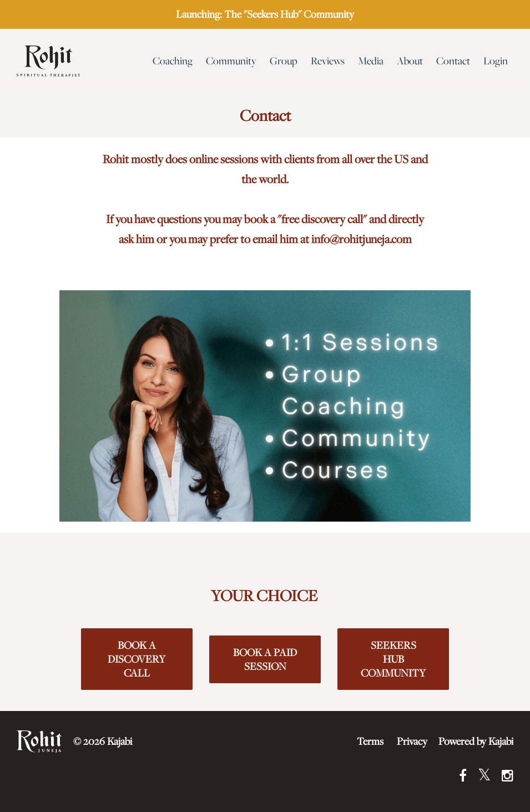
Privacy (412, 741)
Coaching (173, 61)
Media (371, 61)
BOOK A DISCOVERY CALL (137, 659)
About (410, 61)
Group (284, 61)
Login (496, 61)
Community (231, 61)
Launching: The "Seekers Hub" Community (265, 14)
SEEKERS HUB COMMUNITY (393, 659)
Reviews (328, 61)
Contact (453, 61)
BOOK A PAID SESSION (265, 659)
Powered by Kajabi (476, 741)
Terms (370, 741)
